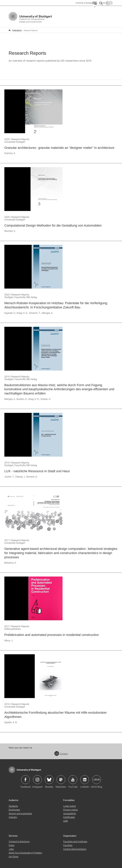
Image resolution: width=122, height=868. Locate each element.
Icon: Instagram (37, 780)
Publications (17, 30)
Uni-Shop (14, 856)
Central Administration (75, 849)
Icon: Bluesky (49, 780)
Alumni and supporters (20, 813)
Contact (61, 754)
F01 (104, 3)
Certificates (69, 817)
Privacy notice (70, 810)
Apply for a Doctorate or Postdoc (25, 853)
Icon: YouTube (73, 780)
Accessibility (70, 813)
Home (10, 30)
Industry (13, 817)
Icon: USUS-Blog (97, 780)
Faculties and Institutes (75, 841)
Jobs (11, 849)
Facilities (68, 845)
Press (12, 845)
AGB (66, 821)
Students (13, 806)
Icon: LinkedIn (85, 780)
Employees (14, 810)
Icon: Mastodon (61, 780)
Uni (84, 3)
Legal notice (70, 806)
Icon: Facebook (25, 780)
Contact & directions (19, 841)
